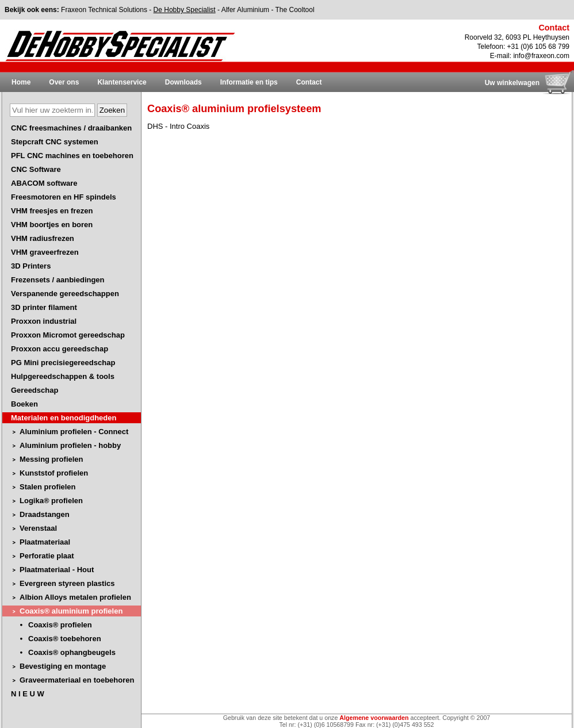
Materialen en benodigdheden (64, 418)
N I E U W (28, 694)
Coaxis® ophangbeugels (72, 652)
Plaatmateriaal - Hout (57, 570)
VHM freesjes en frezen (52, 211)
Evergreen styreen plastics (67, 583)
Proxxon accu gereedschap (60, 349)
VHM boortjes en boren (52, 225)
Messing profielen (51, 459)
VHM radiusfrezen (43, 238)
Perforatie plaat (47, 556)
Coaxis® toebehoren (65, 639)
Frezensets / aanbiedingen (58, 280)
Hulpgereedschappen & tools (63, 376)
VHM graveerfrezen (45, 252)
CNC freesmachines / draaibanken (71, 128)
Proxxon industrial (44, 321)
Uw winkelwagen (512, 83)
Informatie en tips (249, 82)
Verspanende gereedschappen (65, 294)
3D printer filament (44, 307)
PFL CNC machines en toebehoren (72, 156)
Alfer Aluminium (245, 10)
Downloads (183, 82)
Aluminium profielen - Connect (74, 432)
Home (21, 82)
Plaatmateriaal (45, 542)
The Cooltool (295, 10)
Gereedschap (35, 390)
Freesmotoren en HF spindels (64, 197)
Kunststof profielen (54, 473)
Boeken (24, 404)
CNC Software (36, 169)
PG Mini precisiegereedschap (63, 363)
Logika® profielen (51, 501)
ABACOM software (44, 183)
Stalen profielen (48, 487)
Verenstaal (38, 528)
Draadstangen (45, 514)
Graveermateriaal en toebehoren (77, 680)
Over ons (64, 82)
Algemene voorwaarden (374, 718)
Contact (309, 82)
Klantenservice (122, 82)
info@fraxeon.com (541, 56)
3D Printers (31, 266)
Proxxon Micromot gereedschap (68, 335)
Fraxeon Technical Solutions (104, 10)
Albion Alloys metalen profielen (75, 597)
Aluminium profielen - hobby (70, 445)
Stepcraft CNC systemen (55, 142)
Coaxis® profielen (60, 625)
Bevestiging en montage (63, 666)
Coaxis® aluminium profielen (71, 611)
